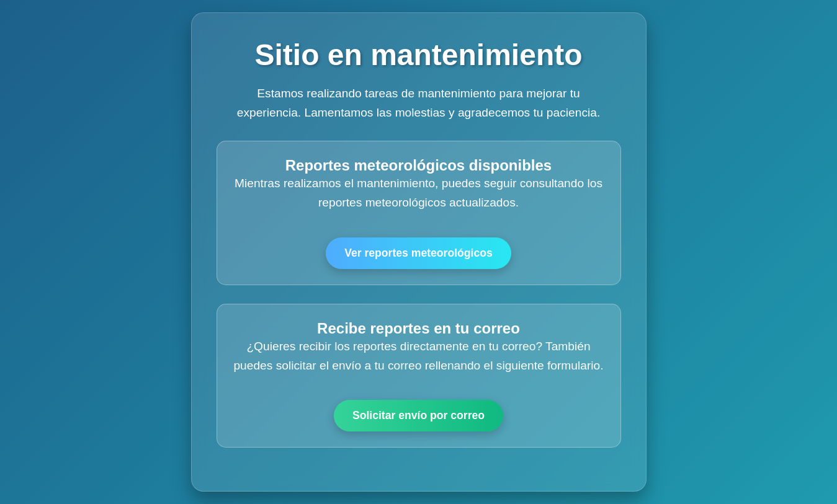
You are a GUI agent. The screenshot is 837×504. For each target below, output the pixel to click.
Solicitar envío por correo (418, 415)
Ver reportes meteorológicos (418, 253)
